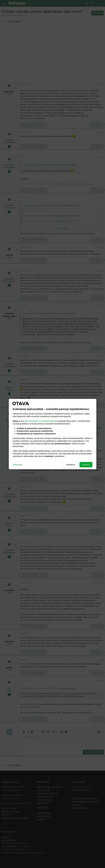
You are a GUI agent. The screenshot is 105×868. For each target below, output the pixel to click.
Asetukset (71, 465)
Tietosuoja (17, 465)
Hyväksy (86, 465)
